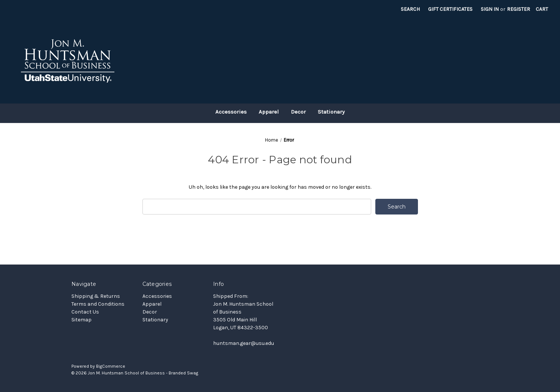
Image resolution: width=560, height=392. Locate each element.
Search (410, 9)
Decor (298, 112)
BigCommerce (111, 366)
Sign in (490, 9)
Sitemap (81, 320)
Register (519, 9)
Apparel (269, 112)
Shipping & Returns (96, 296)
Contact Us (85, 312)
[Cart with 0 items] (542, 9)
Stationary (331, 112)
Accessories (231, 112)
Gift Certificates (450, 9)
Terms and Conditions (98, 304)
